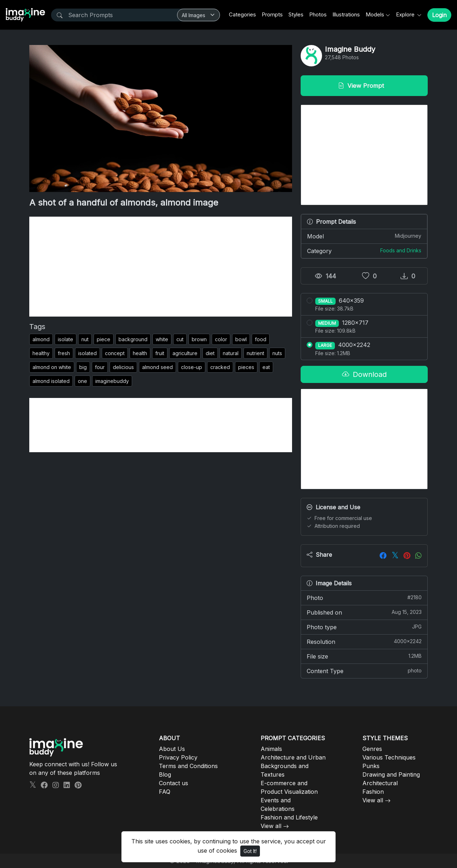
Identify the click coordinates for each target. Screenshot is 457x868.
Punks (371, 766)
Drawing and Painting (391, 774)
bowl (241, 339)
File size (364, 656)
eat (266, 367)
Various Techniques (389, 757)
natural (231, 353)
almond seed (157, 367)
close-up (192, 367)
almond (41, 339)
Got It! (250, 851)
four (100, 367)
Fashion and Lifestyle (289, 817)
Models (375, 14)
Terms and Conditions (188, 766)
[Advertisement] (161, 267)
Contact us (174, 783)
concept (115, 353)
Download (364, 374)
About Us (172, 749)
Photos (318, 14)
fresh (64, 353)
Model (364, 236)
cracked (220, 367)
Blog (165, 774)
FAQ (165, 792)
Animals (271, 749)
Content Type (364, 671)
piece (104, 339)
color (221, 339)
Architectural (380, 783)
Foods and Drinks (401, 250)
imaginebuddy (112, 381)
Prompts (272, 14)
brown (199, 339)
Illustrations (346, 14)
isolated (87, 353)
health (140, 353)
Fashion (373, 792)
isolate (66, 339)
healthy (41, 353)
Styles (296, 14)
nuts (277, 353)
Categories (242, 14)
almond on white (52, 367)
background (133, 339)
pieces (246, 367)
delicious (123, 367)
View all (271, 826)
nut (85, 339)
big (83, 367)
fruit (160, 353)
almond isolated (51, 381)
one (82, 381)
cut (180, 339)
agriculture (185, 353)
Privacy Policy (178, 757)
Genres (372, 749)
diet (210, 353)
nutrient (255, 353)
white (162, 339)
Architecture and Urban (293, 757)
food (261, 339)
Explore (406, 14)
